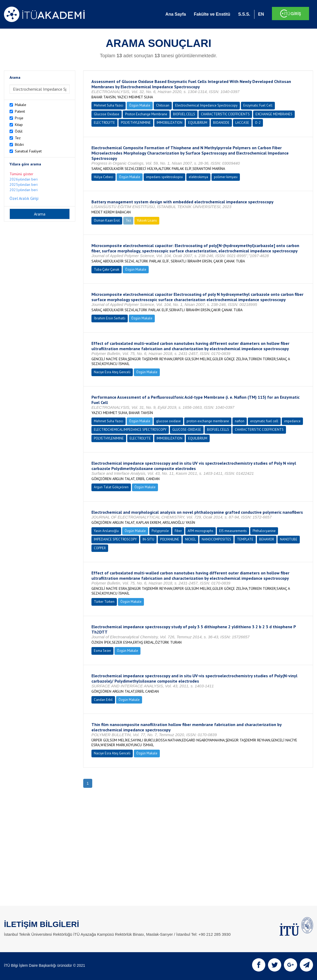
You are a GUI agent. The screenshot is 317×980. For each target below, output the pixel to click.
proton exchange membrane (208, 421)
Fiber (178, 531)
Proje (19, 118)
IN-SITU (148, 539)
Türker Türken (104, 602)
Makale (21, 105)
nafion (240, 421)
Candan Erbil (103, 700)
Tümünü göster (21, 174)
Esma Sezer (102, 651)
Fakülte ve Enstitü (212, 14)
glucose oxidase (168, 421)
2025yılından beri (24, 184)
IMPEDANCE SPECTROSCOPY (115, 539)
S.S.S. (244, 14)
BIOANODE (221, 123)
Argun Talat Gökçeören (111, 487)
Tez (18, 138)
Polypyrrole (160, 531)
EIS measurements (233, 531)
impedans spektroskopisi (164, 177)
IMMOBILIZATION (169, 123)
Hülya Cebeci (104, 177)
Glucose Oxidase (107, 114)
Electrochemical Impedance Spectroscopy (206, 105)
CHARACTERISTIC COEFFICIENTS (225, 114)
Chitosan (163, 105)
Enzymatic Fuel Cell (258, 105)
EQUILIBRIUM (198, 123)
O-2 (258, 123)
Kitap (19, 125)
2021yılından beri (24, 190)
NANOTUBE (289, 539)
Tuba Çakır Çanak (107, 269)
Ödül (19, 131)
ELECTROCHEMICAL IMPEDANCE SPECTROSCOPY (130, 430)
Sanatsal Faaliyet (28, 151)
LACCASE (242, 123)
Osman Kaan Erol (107, 220)
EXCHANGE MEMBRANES (274, 114)
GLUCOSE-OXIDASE (187, 430)
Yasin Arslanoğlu (106, 531)
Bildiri (19, 144)
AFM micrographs (201, 531)
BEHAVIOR (267, 539)
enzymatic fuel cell (264, 421)
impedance (292, 421)
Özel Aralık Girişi (24, 198)
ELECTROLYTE (104, 123)
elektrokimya (198, 177)
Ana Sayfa (176, 14)
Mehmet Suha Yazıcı (109, 105)
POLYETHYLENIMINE (136, 123)
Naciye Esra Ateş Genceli (112, 372)
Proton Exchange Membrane (146, 114)
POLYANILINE (170, 539)
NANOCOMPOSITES (216, 539)
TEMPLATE (245, 539)
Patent (20, 111)
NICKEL (190, 539)
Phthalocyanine (264, 531)
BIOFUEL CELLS (184, 114)
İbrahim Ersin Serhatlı (110, 318)
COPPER (100, 548)
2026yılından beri (24, 179)
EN (261, 14)
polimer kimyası (226, 177)
